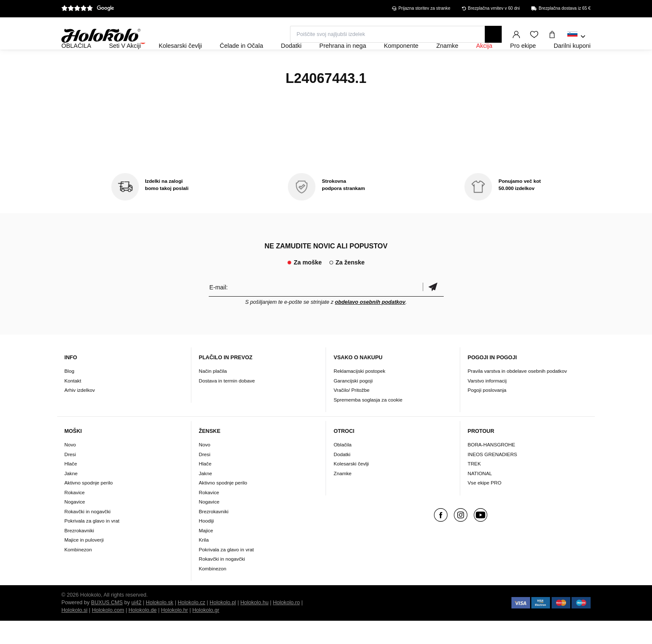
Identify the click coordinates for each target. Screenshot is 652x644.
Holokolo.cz (192, 626)
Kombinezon (78, 572)
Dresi (70, 477)
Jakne (71, 496)
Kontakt (73, 403)
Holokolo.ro (286, 626)
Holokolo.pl (223, 626)
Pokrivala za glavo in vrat (92, 544)
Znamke (343, 496)
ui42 (136, 626)
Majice (206, 553)
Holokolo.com (108, 633)
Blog (69, 394)
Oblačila (343, 468)
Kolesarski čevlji (351, 487)
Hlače (71, 487)
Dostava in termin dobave (227, 403)
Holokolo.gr (206, 633)
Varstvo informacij (487, 403)
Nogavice (75, 525)
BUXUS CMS (107, 626)
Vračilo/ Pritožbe (352, 413)
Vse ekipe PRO (485, 506)
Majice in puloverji (84, 563)
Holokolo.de (142, 633)
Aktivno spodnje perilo (88, 506)
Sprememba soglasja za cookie (368, 422)
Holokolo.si (75, 633)
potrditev (433, 310)
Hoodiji (207, 544)
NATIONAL (480, 496)
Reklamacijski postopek (359, 394)
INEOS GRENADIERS (493, 477)
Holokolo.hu (255, 626)
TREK (474, 487)
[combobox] (576, 37)
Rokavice (75, 515)
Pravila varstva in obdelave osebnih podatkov (518, 394)
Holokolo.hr (174, 633)
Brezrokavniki (79, 553)
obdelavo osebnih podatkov (370, 325)
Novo (70, 468)
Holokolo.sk (159, 626)
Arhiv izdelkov (80, 413)
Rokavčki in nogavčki (87, 534)
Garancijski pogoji (353, 403)
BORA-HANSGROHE (492, 468)
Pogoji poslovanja (487, 413)
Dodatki (342, 477)
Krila (204, 563)
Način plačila (213, 394)
